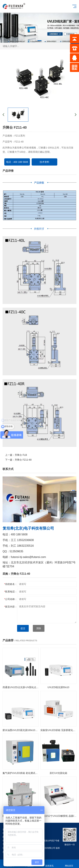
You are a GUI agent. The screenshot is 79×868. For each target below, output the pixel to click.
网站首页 (69, 864)
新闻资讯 (49, 864)
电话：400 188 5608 (17, 162)
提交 (23, 628)
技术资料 (44, 162)
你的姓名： (11, 584)
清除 (39, 628)
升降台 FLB (21, 455)
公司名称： (11, 599)
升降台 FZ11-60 (23, 460)
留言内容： (11, 607)
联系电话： (11, 592)
